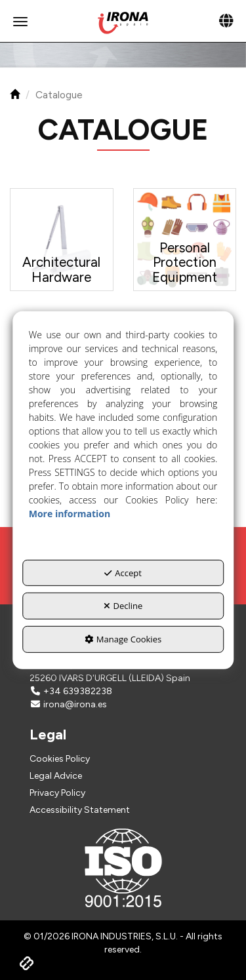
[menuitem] (123, 759)
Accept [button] (123, 573)
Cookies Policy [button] (60, 759)
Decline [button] (123, 606)
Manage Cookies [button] (123, 639)
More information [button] (70, 514)
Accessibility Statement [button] (80, 810)
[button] (123, 23)
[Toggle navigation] (226, 22)
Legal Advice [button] (56, 776)
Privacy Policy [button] (57, 793)
